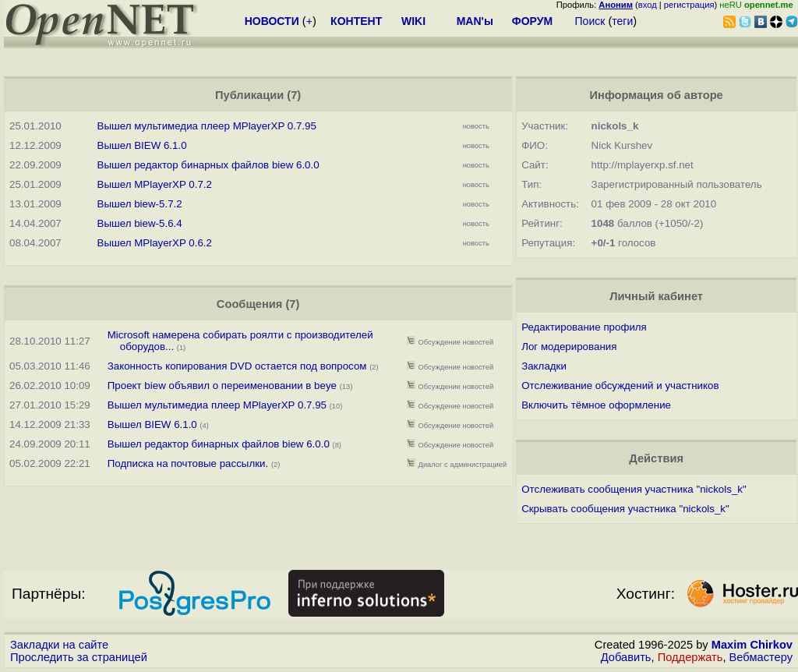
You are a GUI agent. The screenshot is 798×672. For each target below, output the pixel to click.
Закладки (544, 366)
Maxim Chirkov (752, 645)
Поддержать (690, 657)
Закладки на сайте (59, 645)
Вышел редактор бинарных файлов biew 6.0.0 (208, 165)
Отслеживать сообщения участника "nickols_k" (634, 489)
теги (622, 21)
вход (648, 5)
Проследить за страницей (79, 657)
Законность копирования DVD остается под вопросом (237, 366)
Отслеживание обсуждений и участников (620, 386)
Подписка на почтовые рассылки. (188, 463)
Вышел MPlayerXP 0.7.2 (155, 184)
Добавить (626, 657)
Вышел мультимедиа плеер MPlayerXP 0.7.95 (207, 126)
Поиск (590, 21)
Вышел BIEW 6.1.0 (142, 145)
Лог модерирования (569, 347)
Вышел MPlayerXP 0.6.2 (155, 243)
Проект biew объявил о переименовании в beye (222, 386)
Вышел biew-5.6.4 (140, 223)
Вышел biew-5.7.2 (140, 204)
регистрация (689, 5)
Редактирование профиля (584, 327)
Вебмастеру (761, 657)
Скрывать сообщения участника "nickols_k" (625, 509)
